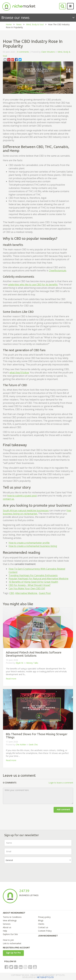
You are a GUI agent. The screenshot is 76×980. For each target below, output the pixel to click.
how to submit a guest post (22, 496)
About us (7, 927)
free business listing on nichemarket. (37, 512)
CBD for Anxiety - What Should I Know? (30, 585)
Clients (41, 924)
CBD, (12, 593)
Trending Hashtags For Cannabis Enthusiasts (33, 575)
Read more (11, 679)
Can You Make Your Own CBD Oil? (27, 588)
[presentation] (26, 871)
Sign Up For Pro (13, 953)
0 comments (23, 52)
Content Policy (45, 931)
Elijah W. (20, 663)
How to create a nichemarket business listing (33, 546)
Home (9, 24)
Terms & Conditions (12, 917)
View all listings (10, 920)
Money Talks (32, 663)
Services (7, 924)
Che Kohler (21, 745)
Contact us (43, 927)
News (19, 24)
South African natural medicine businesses (26, 510)
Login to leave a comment (61, 783)
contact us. (9, 499)
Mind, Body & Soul (35, 24)
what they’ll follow (19, 373)
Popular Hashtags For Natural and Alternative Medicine (39, 579)
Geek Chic (33, 745)
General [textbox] (9, 860)
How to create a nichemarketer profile (29, 543)
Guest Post (45, 593)
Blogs (41, 920)
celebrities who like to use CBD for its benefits (33, 285)
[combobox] (38, 860)
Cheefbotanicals (58, 271)
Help (5, 931)
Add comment (63, 809)
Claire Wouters (48, 52)
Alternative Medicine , (27, 593)
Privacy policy (44, 917)
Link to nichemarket (12, 943)
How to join (8, 940)
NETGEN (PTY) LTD (45, 977)
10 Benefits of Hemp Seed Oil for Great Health (33, 582)
